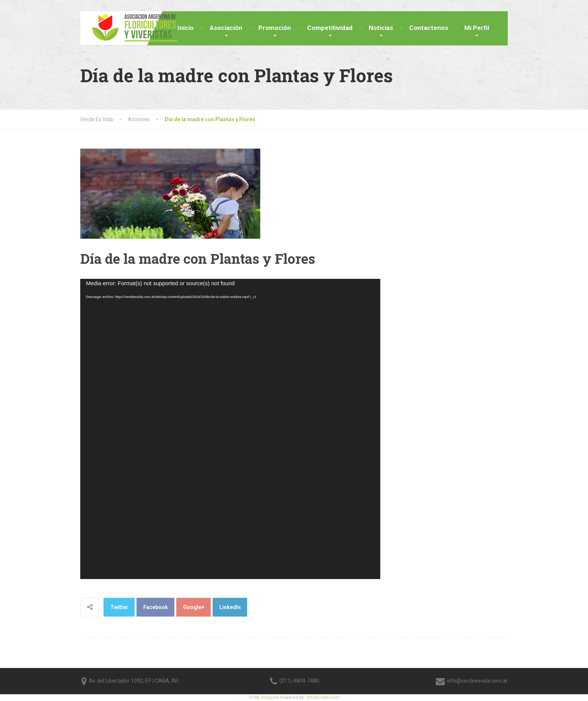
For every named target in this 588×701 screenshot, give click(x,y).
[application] (230, 429)
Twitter (119, 607)
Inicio (185, 28)
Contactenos (429, 28)
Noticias (381, 28)
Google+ (194, 607)
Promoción (275, 28)
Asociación (226, 28)
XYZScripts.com (323, 697)
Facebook (156, 607)
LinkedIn (230, 607)
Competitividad (330, 28)
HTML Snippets (264, 697)
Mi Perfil (477, 28)
